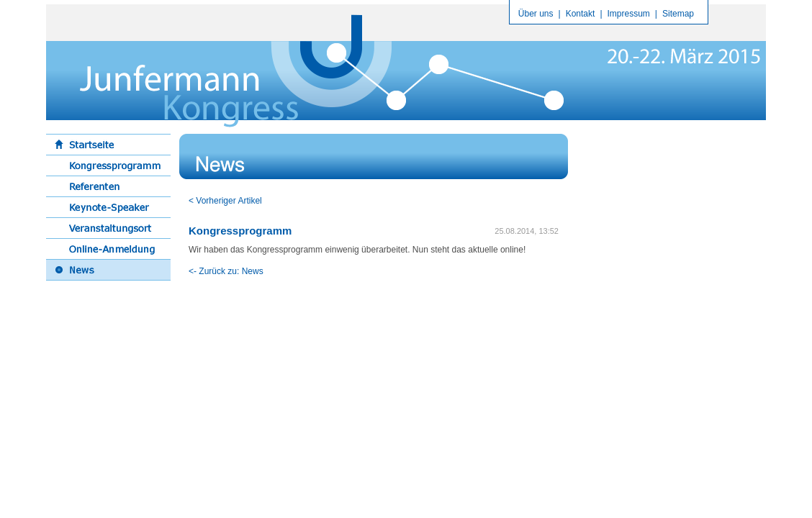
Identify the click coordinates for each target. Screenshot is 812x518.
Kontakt (581, 14)
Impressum (629, 14)
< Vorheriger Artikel (225, 201)
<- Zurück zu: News (226, 271)
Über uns (536, 14)
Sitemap (678, 14)
